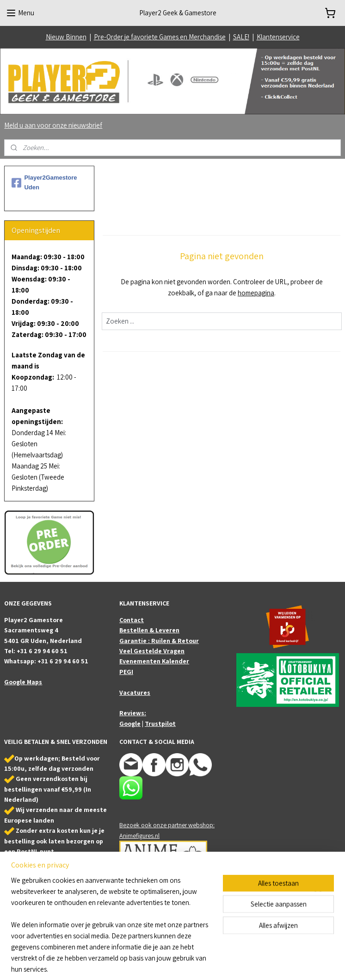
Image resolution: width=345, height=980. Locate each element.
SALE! (241, 37)
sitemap (157, 963)
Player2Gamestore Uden (44, 182)
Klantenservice (278, 37)
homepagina (256, 293)
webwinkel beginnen (199, 963)
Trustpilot (160, 724)
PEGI (126, 672)
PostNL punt (35, 851)
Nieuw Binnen (66, 37)
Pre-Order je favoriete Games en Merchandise (160, 37)
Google (130, 724)
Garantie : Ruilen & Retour (159, 641)
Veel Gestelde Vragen (152, 651)
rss (172, 963)
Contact (132, 620)
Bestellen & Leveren (149, 630)
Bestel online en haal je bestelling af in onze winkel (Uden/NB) (45, 872)
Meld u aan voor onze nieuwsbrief (53, 125)
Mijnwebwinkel (265, 963)
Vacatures (135, 693)
